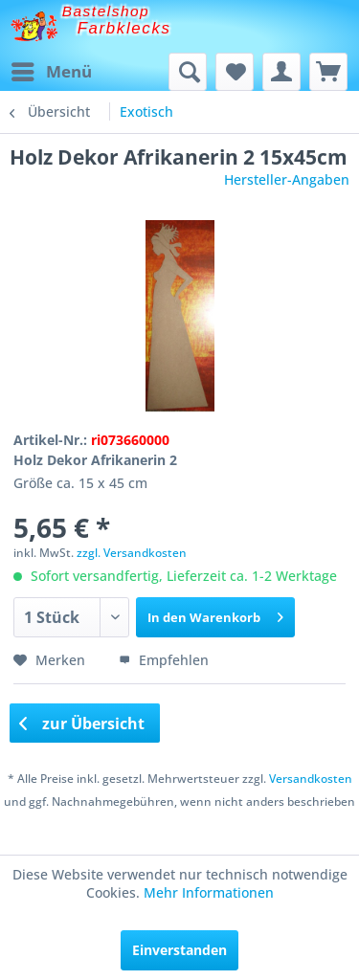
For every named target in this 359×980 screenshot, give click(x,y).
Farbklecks (124, 28)
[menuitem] (51, 72)
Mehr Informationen (209, 892)
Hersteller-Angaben (287, 179)
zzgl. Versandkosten (132, 553)
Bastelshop (106, 11)
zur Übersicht (82, 724)
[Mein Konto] (281, 72)
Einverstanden (179, 950)
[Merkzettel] (235, 72)
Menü (52, 69)
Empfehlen (164, 660)
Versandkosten (311, 779)
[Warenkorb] (328, 72)
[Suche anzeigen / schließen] (188, 72)
